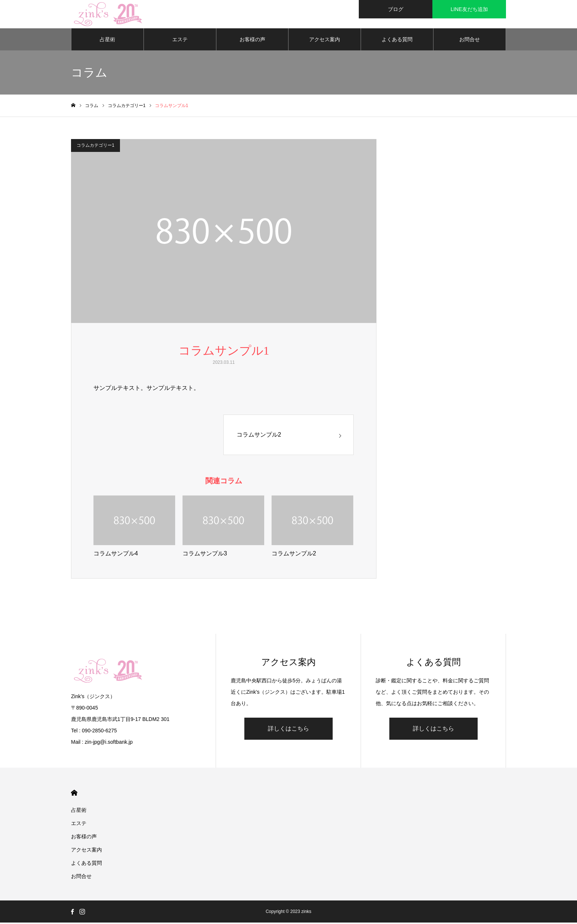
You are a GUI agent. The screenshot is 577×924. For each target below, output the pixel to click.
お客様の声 (252, 40)
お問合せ (470, 40)
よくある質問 (397, 40)
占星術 (107, 40)
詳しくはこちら (288, 730)
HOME (74, 794)
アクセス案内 (325, 40)
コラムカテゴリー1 (95, 146)
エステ (180, 40)
